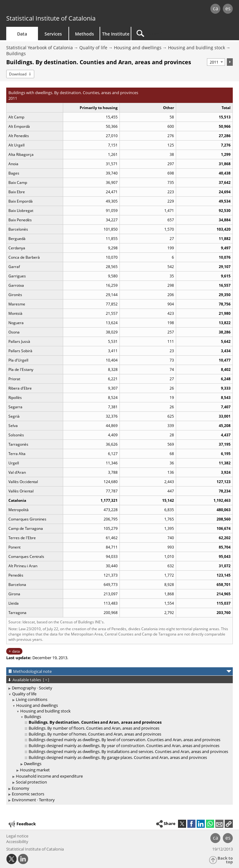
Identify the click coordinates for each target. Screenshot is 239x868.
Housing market (35, 770)
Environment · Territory (33, 800)
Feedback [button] (22, 824)
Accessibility (17, 842)
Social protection (31, 782)
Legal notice (17, 836)
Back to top (225, 860)
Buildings (16, 53)
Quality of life (93, 48)
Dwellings (33, 764)
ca (216, 8)
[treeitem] (118, 688)
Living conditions (32, 699)
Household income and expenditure (49, 776)
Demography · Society (32, 688)
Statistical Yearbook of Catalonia (40, 48)
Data (22, 34)
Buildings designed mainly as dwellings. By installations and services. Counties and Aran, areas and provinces (128, 751)
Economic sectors (28, 794)
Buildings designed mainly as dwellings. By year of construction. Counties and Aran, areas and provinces (124, 746)
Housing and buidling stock (197, 48)
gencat (52, 9)
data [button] (16, 651)
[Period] (216, 62)
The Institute (116, 34)
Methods (84, 34)
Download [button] (18, 74)
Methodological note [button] (32, 671)
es (228, 8)
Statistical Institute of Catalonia (51, 18)
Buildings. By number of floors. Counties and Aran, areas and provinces (94, 728)
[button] (229, 824)
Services (53, 34)
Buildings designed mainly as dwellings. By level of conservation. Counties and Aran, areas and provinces (124, 740)
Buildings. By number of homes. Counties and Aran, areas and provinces (95, 734)
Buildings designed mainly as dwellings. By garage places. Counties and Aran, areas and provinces (118, 757)
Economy (21, 788)
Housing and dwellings (138, 48)
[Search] (170, 34)
